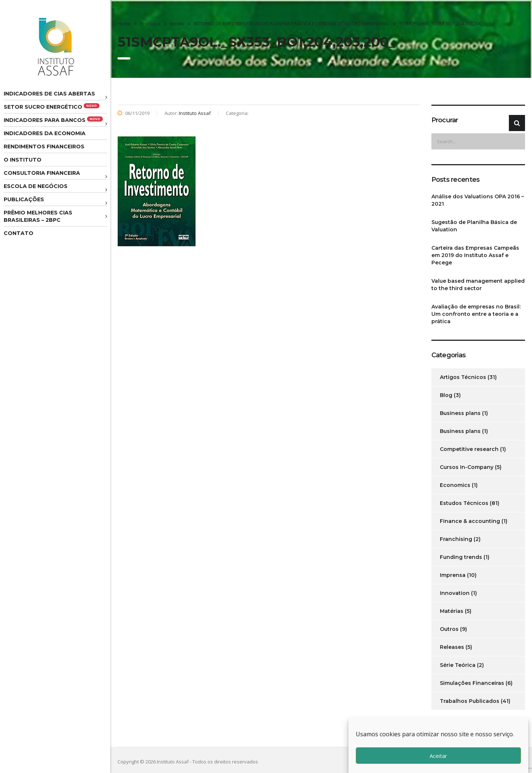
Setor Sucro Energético (52, 107)
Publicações (24, 199)
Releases (452, 647)
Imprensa (453, 575)
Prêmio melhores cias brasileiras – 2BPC (38, 216)
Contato (19, 233)
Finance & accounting (470, 521)
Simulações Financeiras (472, 683)
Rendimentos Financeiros (44, 147)
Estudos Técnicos (464, 503)
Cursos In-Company (467, 467)
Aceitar (438, 756)
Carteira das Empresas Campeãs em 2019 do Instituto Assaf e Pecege (475, 255)
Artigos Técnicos (463, 377)
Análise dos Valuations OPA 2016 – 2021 (478, 200)
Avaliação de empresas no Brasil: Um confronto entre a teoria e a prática (476, 314)
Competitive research (469, 449)
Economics (455, 485)
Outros (449, 629)
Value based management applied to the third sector (478, 285)
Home (124, 24)
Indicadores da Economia (45, 133)
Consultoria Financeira (42, 173)
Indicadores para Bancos (53, 120)
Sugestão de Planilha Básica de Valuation (474, 226)
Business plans (460, 413)
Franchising (456, 539)
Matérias (452, 611)
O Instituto (23, 160)
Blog (446, 395)
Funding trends (461, 557)
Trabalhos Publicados (470, 701)
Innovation (455, 593)
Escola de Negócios (36, 186)
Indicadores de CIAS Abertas (49, 94)
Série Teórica (458, 665)
